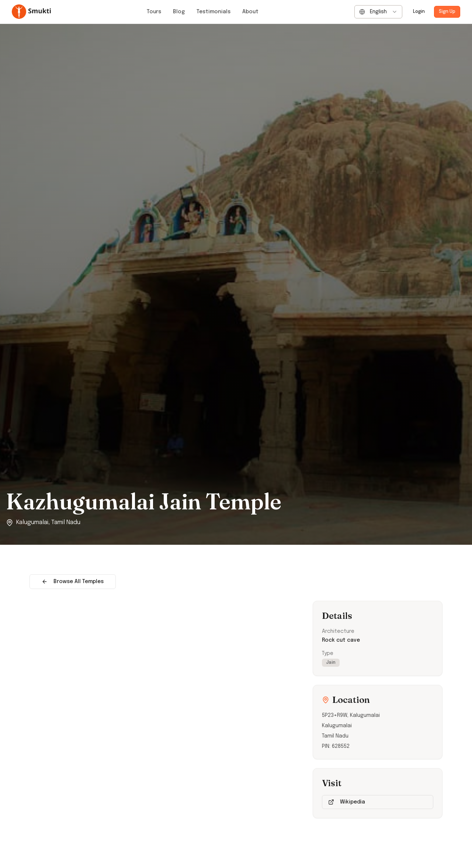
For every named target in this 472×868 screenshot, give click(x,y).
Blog (179, 12)
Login (419, 12)
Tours (154, 12)
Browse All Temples (73, 582)
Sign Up (447, 12)
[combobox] (378, 12)
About (250, 12)
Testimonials (214, 12)
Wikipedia (347, 802)
